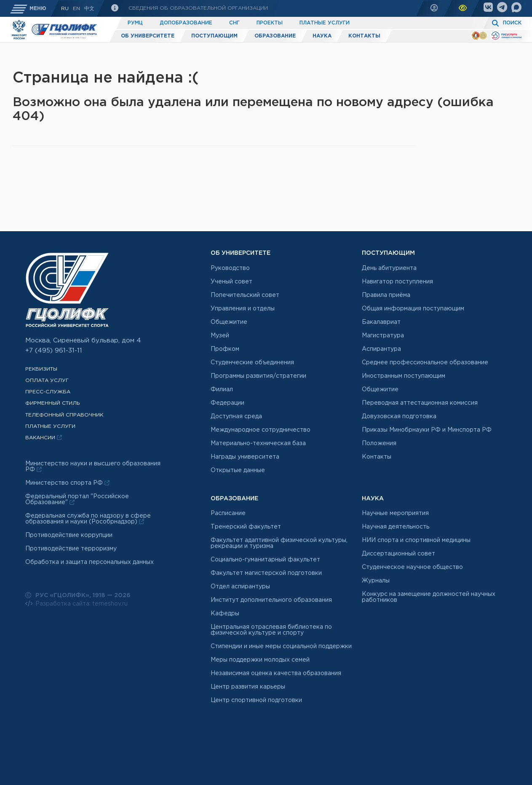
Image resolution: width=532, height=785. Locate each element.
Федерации (227, 403)
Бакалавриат (381, 322)
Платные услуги (325, 23)
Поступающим (214, 36)
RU (65, 9)
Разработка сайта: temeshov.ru (76, 603)
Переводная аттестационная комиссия (420, 403)
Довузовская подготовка (399, 417)
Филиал (222, 390)
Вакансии (44, 438)
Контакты (364, 36)
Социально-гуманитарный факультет (265, 560)
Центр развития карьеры (248, 687)
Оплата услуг (47, 380)
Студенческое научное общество (412, 567)
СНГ (234, 23)
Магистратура (383, 336)
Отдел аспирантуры (240, 587)
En (76, 9)
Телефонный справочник (64, 415)
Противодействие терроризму (71, 549)
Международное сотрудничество (261, 430)
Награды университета (245, 457)
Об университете (148, 36)
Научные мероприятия (395, 513)
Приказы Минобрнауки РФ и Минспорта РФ (427, 430)
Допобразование (186, 23)
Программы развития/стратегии (258, 376)
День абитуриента (389, 268)
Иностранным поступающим (404, 376)
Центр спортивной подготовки (256, 700)
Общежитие (229, 322)
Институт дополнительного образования (271, 600)
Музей (220, 336)
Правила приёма (386, 295)
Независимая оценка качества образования (276, 673)
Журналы (376, 581)
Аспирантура (381, 349)
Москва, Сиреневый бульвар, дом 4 (83, 340)
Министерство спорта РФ (67, 483)
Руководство (230, 268)
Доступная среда (236, 417)
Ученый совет (231, 282)
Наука (322, 36)
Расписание (228, 513)
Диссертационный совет (398, 554)
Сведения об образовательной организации (197, 8)
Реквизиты (41, 369)
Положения (379, 443)
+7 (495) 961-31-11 (54, 351)
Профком (225, 349)
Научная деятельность (396, 527)
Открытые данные (238, 470)
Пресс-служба (48, 392)
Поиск (512, 23)
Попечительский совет (245, 295)
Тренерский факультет (246, 527)
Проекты (270, 23)
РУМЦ (135, 23)
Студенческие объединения (252, 363)
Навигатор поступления (397, 282)
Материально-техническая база (258, 443)
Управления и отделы (243, 309)
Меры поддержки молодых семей (260, 660)
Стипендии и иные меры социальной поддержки (281, 646)
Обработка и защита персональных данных (90, 562)
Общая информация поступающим (413, 309)
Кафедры (225, 614)
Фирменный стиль (53, 403)
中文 (89, 9)
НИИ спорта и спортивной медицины (416, 540)
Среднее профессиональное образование (425, 363)
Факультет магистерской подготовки (266, 573)
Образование (275, 36)
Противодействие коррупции (69, 535)
